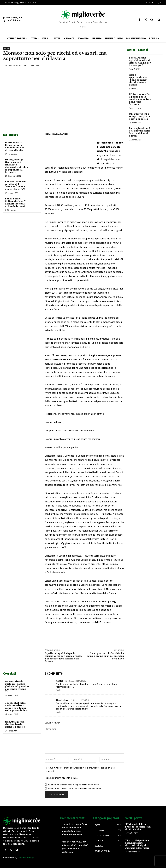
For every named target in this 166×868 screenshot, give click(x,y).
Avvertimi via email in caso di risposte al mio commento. (74, 785)
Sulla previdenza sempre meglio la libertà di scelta (139, 116)
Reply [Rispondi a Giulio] (58, 690)
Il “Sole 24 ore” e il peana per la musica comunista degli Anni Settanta (140, 99)
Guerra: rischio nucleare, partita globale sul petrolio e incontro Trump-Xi (17, 687)
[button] (159, 20)
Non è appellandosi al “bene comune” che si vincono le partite (139, 80)
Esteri (7, 49)
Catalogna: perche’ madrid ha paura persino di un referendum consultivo (105, 656)
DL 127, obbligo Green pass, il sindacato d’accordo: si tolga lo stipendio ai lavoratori (16, 166)
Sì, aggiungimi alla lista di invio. (61, 778)
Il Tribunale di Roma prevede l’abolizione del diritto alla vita (14, 146)
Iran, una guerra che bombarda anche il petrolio (15, 724)
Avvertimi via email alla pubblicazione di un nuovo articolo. (75, 789)
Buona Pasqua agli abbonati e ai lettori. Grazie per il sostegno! (140, 62)
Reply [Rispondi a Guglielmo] (58, 712)
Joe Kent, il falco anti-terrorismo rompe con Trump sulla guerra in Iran (17, 707)
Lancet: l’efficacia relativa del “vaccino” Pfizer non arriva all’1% (16, 185)
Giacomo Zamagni (26, 858)
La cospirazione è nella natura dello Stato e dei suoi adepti (140, 132)
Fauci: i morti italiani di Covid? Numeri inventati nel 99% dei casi (15, 203)
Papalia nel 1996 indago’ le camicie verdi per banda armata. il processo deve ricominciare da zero (63, 658)
